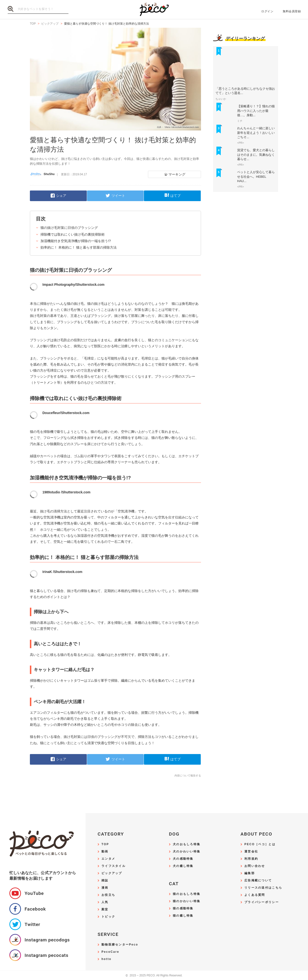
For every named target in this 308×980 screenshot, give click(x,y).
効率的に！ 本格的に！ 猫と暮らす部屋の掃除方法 (79, 247)
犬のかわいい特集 (187, 852)
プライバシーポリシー (262, 902)
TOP (105, 844)
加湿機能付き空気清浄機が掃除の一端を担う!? (76, 241)
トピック (108, 917)
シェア (61, 196)
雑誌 (105, 881)
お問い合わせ (255, 866)
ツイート (118, 196)
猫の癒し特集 (183, 916)
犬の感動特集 (183, 859)
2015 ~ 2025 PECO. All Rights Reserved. (154, 976)
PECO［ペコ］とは (260, 844)
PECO (154, 10)
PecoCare (110, 952)
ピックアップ (112, 873)
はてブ (175, 196)
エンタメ (108, 859)
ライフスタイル (114, 866)
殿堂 (105, 909)
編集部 (250, 873)
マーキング (177, 174)
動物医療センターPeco (120, 945)
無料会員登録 (292, 11)
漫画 (105, 888)
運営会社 (251, 852)
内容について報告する (188, 776)
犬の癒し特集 (183, 866)
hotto (106, 959)
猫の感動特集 (183, 909)
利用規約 (251, 859)
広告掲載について (258, 881)
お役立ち (108, 895)
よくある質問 (255, 895)
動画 (105, 852)
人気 (105, 902)
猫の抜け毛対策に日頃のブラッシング (69, 228)
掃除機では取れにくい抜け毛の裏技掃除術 (73, 234)
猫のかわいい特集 (187, 901)
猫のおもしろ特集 (187, 894)
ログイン (267, 11)
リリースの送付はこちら (263, 888)
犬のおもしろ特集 (187, 844)
